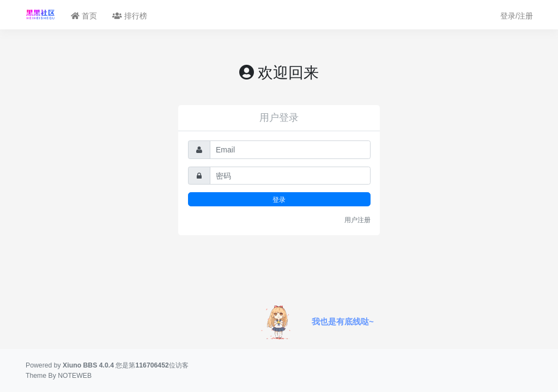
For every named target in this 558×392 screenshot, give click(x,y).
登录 (279, 200)
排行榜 (130, 16)
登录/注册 (517, 16)
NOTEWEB (75, 376)
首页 (84, 16)
